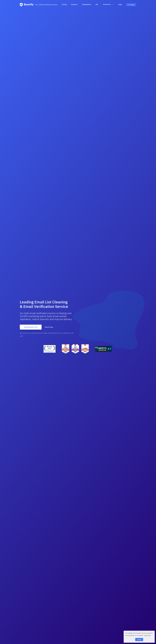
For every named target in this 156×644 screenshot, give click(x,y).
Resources (108, 4)
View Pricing (49, 327)
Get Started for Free (31, 327)
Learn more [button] (147, 635)
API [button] (97, 4)
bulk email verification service (40, 313)
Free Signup (131, 5)
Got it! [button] (139, 639)
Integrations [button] (87, 4)
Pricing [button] (64, 4)
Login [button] (120, 4)
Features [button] (74, 4)
